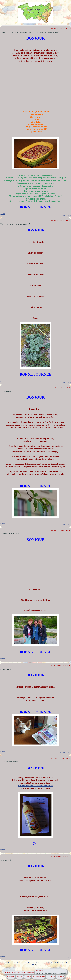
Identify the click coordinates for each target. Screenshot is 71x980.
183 (62, 962)
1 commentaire (66, 851)
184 (66, 962)
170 (15, 962)
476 (38, 964)
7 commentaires (65, 524)
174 (29, 962)
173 (26, 962)
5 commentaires (65, 215)
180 (51, 962)
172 (22, 962)
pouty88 (3, 214)
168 (7, 962)
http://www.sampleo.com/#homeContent (36, 786)
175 (33, 962)
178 (44, 962)
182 (58, 962)
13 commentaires (65, 660)
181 (55, 962)
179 (47, 962)
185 (33, 964)
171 (18, 962)
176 (37, 962)
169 (11, 962)
